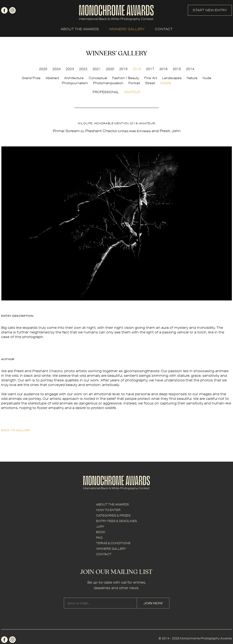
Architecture (74, 78)
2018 (137, 69)
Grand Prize (31, 78)
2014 (190, 69)
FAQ (99, 538)
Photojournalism (75, 83)
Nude (207, 78)
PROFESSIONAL (106, 92)
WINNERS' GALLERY (127, 29)
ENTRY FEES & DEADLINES (116, 521)
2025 (43, 69)
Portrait (134, 83)
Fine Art (151, 78)
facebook (4, 10)
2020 (110, 69)
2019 (123, 69)
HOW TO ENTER (108, 510)
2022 (83, 69)
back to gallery (16, 430)
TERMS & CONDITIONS (113, 543)
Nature (192, 78)
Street (150, 83)
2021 (97, 69)
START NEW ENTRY (210, 10)
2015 (177, 69)
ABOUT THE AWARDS (80, 29)
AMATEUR (132, 92)
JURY (100, 527)
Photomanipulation (108, 83)
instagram (12, 10)
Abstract (52, 78)
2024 (56, 69)
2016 (163, 69)
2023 (70, 69)
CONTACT (164, 29)
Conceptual (98, 78)
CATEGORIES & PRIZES (113, 515)
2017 (150, 69)
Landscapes (172, 78)
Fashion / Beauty (126, 78)
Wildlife (166, 83)
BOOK (101, 532)
